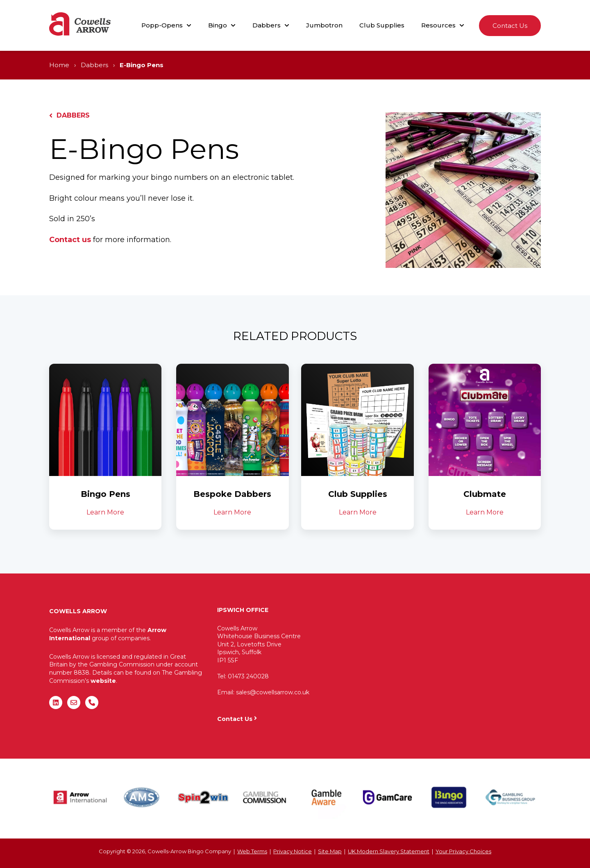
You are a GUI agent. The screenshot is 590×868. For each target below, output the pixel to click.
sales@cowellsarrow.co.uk (273, 692)
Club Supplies (382, 25)
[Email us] (74, 703)
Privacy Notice (293, 851)
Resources (438, 25)
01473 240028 (248, 676)
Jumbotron (324, 25)
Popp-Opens (162, 25)
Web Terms (252, 851)
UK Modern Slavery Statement (389, 851)
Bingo (218, 25)
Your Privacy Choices (463, 851)
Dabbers (267, 25)
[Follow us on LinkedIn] (56, 703)
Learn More (105, 512)
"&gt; (442, 657)
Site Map (330, 851)
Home (59, 65)
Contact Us (510, 26)
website (103, 681)
